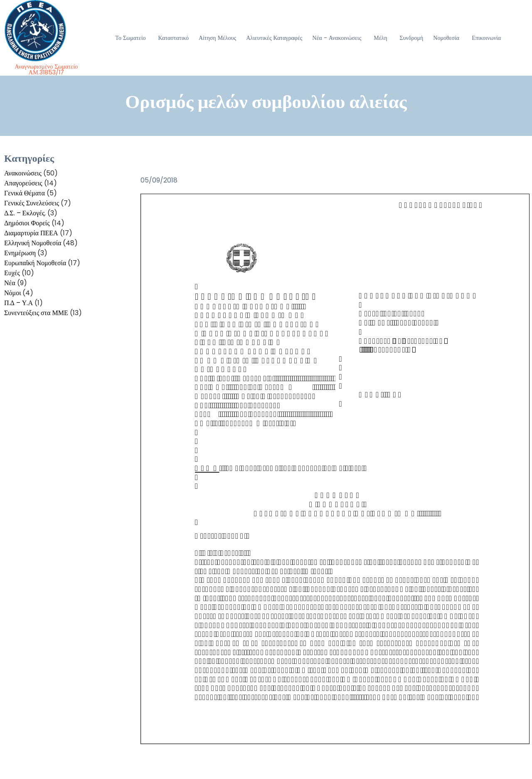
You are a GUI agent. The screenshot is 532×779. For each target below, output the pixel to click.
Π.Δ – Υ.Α (18, 303)
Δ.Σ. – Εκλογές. (25, 213)
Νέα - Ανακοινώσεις (337, 38)
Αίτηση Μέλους (217, 38)
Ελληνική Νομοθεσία (33, 243)
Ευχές (12, 273)
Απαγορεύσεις (23, 183)
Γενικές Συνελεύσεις (32, 203)
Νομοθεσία (446, 38)
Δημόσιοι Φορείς (27, 223)
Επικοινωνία (486, 38)
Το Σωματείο (130, 38)
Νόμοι (12, 293)
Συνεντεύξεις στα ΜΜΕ (36, 313)
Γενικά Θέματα (25, 193)
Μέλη (380, 38)
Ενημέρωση (20, 253)
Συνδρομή (412, 38)
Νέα (10, 283)
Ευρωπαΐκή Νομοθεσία (35, 263)
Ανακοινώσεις (23, 173)
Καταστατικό (173, 38)
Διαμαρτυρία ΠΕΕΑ (31, 233)
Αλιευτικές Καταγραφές (274, 38)
